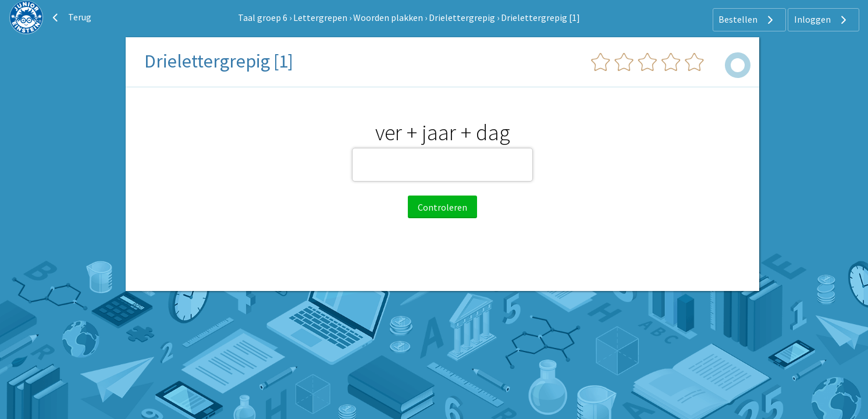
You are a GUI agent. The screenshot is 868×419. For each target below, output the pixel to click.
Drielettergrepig (462, 17)
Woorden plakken (388, 17)
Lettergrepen (320, 17)
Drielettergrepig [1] (540, 17)
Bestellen (747, 20)
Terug (70, 17)
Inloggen (822, 20)
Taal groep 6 (263, 17)
